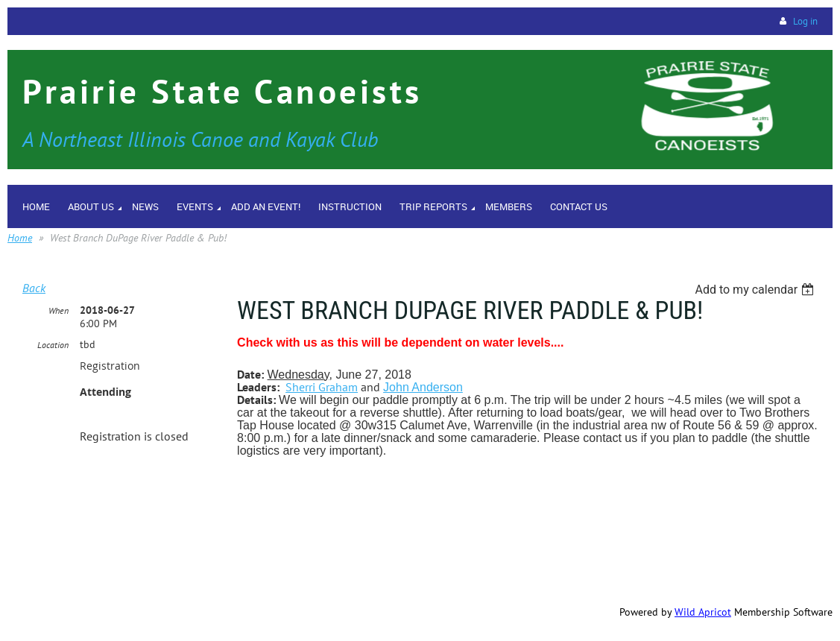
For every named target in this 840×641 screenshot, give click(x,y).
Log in (805, 21)
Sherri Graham (322, 387)
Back (34, 288)
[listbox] (756, 290)
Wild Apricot (703, 612)
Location (53, 345)
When (59, 310)
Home (20, 238)
